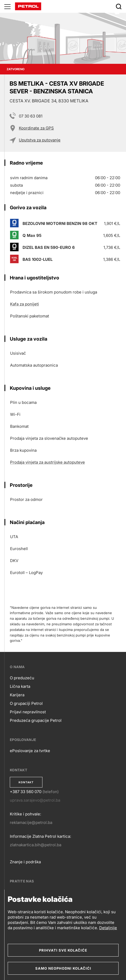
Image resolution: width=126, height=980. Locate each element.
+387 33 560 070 (26, 792)
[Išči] (119, 6)
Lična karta (20, 686)
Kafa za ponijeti (25, 304)
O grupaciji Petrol (26, 703)
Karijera (17, 695)
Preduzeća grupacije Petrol (36, 720)
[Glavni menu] (7, 6)
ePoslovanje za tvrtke (30, 751)
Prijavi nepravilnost (28, 712)
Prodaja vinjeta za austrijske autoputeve (47, 462)
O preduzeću (22, 678)
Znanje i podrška (25, 862)
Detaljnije (108, 928)
